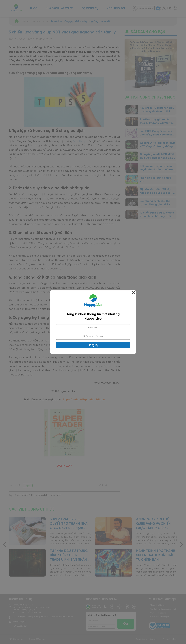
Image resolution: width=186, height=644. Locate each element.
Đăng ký (93, 345)
